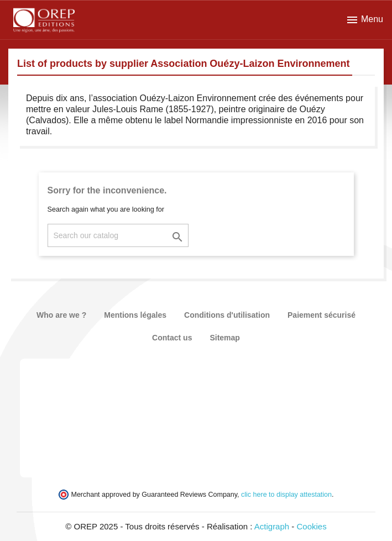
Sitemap (224, 338)
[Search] (118, 235)
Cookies (312, 526)
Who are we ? (61, 315)
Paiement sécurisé (322, 315)
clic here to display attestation (286, 495)
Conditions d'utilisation (227, 315)
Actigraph (272, 526)
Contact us (172, 338)
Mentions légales (135, 315)
